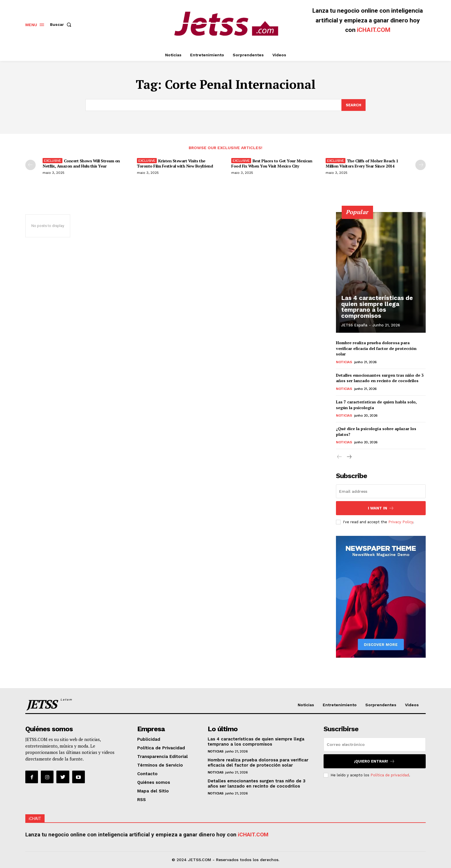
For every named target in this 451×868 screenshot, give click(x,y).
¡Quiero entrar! (374, 761)
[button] (62, 24)
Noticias (344, 362)
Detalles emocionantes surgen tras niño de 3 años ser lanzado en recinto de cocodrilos (380, 378)
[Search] (353, 105)
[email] (381, 491)
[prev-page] (30, 165)
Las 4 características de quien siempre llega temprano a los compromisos (376, 307)
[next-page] (421, 165)
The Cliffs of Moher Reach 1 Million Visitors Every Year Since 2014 (362, 163)
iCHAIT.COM (374, 30)
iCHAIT (35, 819)
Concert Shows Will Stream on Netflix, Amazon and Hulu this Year (81, 163)
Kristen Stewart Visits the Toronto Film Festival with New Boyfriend (175, 163)
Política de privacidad (390, 775)
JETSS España (354, 325)
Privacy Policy (401, 522)
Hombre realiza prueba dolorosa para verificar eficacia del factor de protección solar (376, 348)
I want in (381, 508)
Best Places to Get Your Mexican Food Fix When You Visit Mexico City (272, 163)
